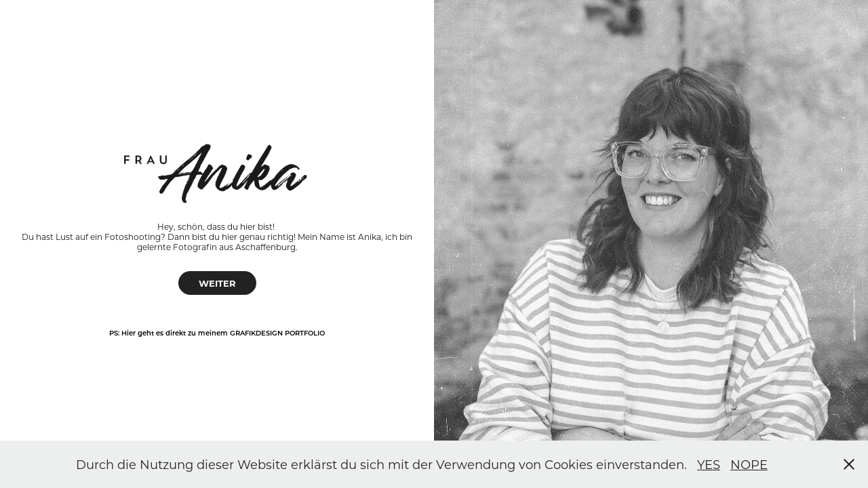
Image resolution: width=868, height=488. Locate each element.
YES (709, 464)
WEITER (217, 283)
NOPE (749, 464)
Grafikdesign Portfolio (277, 333)
